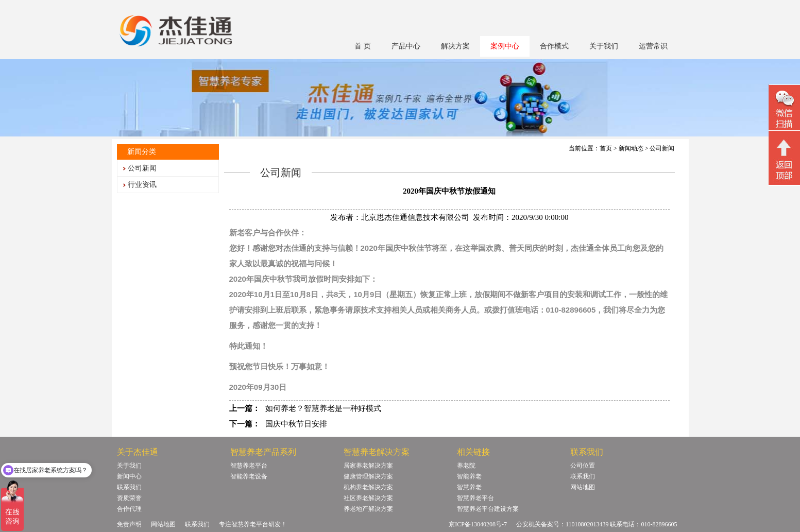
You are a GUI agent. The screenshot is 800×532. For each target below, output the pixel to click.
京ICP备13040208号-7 (478, 524)
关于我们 (604, 46)
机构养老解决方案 (368, 487)
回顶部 (784, 159)
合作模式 (554, 46)
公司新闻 (142, 168)
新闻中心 (129, 476)
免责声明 (129, 524)
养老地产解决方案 (368, 509)
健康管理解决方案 (368, 476)
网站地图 (583, 487)
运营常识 (653, 46)
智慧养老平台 (249, 466)
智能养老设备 (249, 476)
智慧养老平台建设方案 (488, 509)
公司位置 (583, 466)
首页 (606, 148)
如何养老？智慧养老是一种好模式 (323, 408)
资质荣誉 (129, 498)
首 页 (363, 46)
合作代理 (129, 509)
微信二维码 (784, 109)
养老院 (466, 466)
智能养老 (469, 476)
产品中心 (406, 46)
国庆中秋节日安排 (296, 424)
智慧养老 (469, 487)
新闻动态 (631, 148)
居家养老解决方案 (368, 466)
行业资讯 (142, 185)
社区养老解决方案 (368, 498)
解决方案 (455, 46)
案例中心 (505, 46)
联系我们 (129, 487)
